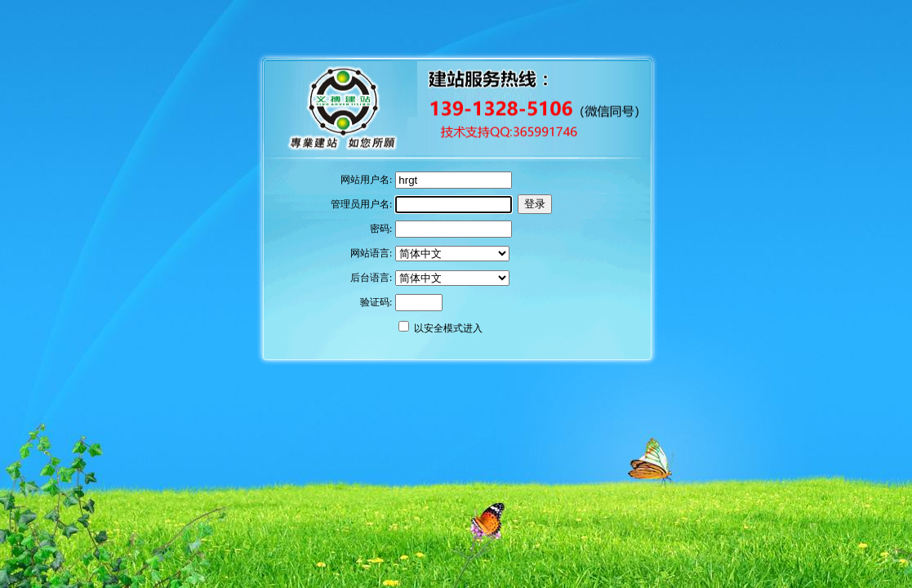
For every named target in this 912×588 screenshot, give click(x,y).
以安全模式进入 (448, 328)
